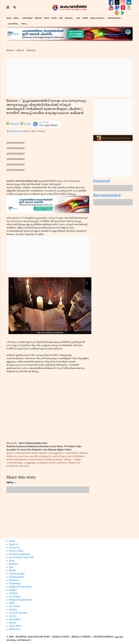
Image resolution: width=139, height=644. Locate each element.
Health (85, 18)
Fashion (13, 610)
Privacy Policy (16, 551)
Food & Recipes (17, 574)
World (47, 18)
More (24, 24)
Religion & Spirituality (20, 600)
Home (9, 18)
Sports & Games (97, 18)
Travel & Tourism (18, 613)
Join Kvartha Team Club (21, 558)
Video (12, 603)
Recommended (107, 196)
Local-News (13, 24)
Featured (102, 181)
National (38, 18)
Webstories (15, 629)
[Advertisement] (69, 78)
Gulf (61, 18)
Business (69, 18)
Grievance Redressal (19, 554)
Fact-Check (14, 607)
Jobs (78, 18)
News (16, 18)
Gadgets (13, 590)
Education (14, 580)
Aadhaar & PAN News (20, 587)
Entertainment (114, 18)
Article (12, 616)
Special (12, 623)
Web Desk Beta (17, 131)
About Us (14, 545)
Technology (15, 584)
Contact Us (14, 548)
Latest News (27, 18)
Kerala (54, 18)
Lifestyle (13, 593)
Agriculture (15, 620)
